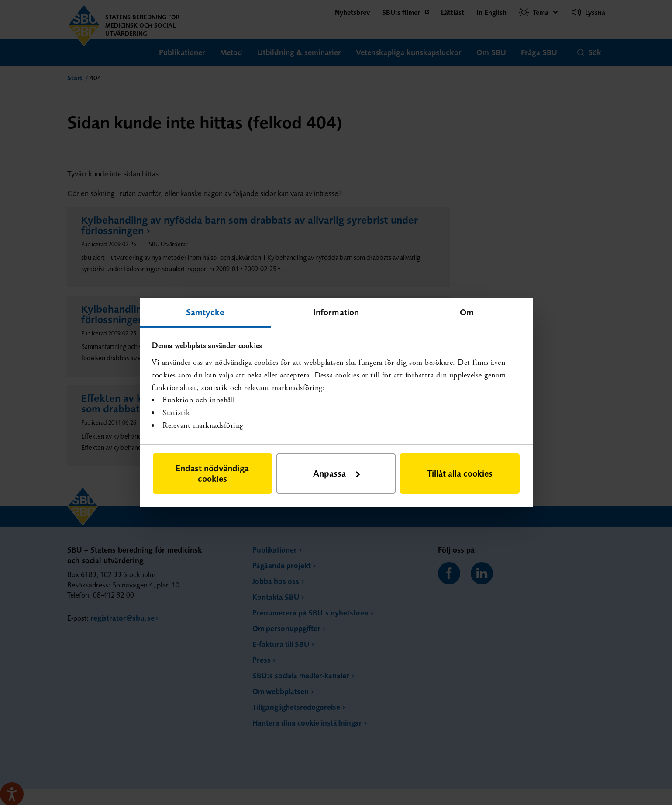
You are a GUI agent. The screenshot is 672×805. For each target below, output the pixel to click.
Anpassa (336, 473)
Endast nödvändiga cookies (212, 473)
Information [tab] (336, 312)
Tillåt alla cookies (460, 473)
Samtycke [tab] (205, 312)
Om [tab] (467, 312)
